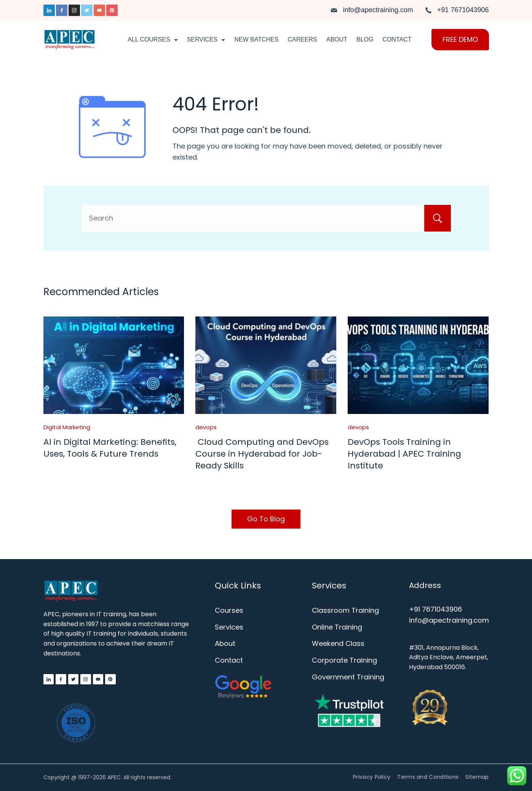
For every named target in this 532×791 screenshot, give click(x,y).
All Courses (153, 39)
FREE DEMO (460, 39)
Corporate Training (344, 660)
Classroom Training (345, 610)
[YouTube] (99, 10)
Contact (397, 39)
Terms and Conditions (428, 777)
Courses (229, 610)
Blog (365, 39)
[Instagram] (74, 10)
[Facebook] (62, 10)
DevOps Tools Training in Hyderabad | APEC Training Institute (404, 454)
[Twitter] (87, 10)
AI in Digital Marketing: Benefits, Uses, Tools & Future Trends (110, 448)
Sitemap (477, 777)
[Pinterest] (112, 10)
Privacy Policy (372, 777)
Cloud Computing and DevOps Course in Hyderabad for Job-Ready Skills (262, 454)
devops (206, 427)
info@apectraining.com (378, 10)
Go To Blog (266, 519)
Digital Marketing (67, 427)
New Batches (256, 39)
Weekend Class (338, 643)
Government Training (348, 677)
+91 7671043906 (463, 10)
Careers (302, 39)
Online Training (337, 627)
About (337, 39)
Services (206, 39)
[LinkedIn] (49, 10)
